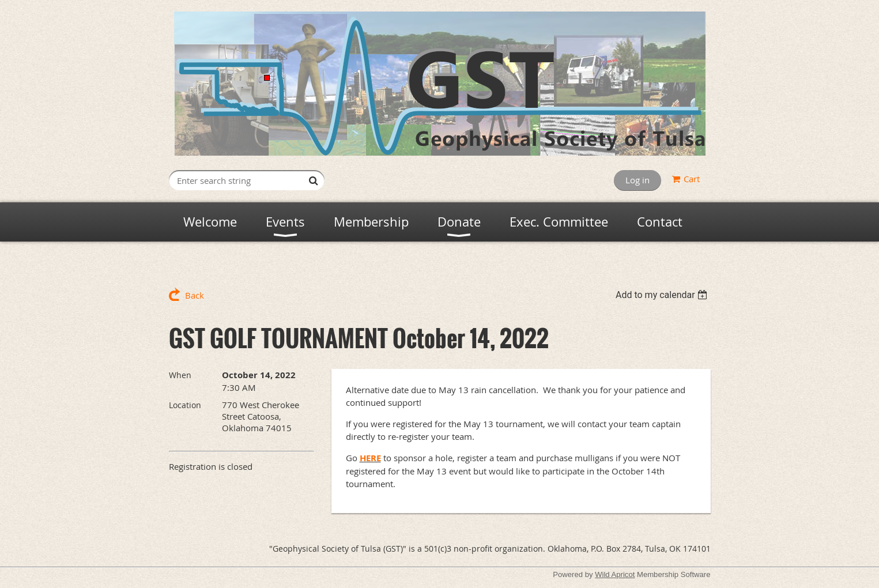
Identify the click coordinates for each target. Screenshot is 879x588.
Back (195, 295)
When (180, 375)
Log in (637, 180)
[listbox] (663, 295)
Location (185, 405)
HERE (370, 458)
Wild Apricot (615, 574)
